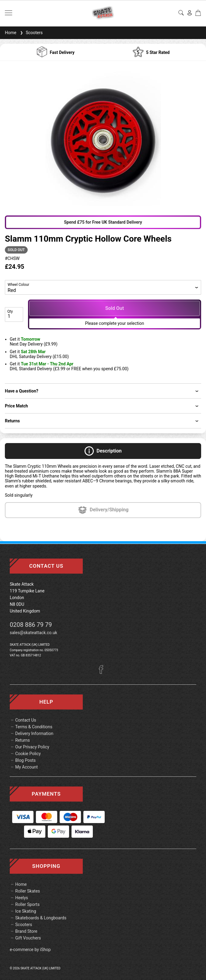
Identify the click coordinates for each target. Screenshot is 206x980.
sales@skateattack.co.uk (33, 633)
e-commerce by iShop (30, 950)
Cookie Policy (28, 754)
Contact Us (26, 720)
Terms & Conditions (34, 727)
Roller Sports (27, 904)
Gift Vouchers (28, 938)
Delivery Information (34, 733)
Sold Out (115, 308)
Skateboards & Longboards (41, 918)
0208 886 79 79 (31, 625)
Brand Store (26, 931)
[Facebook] (103, 672)
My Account (26, 767)
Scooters (31, 33)
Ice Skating (26, 911)
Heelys (22, 898)
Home (11, 33)
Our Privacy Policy (32, 747)
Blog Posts (25, 760)
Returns (23, 740)
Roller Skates (28, 891)
